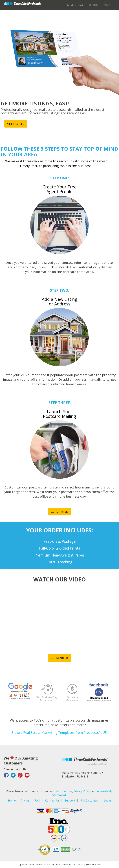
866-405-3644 (74, 5)
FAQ (37, 800)
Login (107, 5)
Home (12, 800)
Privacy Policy (82, 791)
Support (70, 800)
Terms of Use (64, 791)
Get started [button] (16, 124)
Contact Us (52, 800)
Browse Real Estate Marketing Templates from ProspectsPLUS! (59, 733)
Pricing (93, 5)
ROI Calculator (90, 800)
